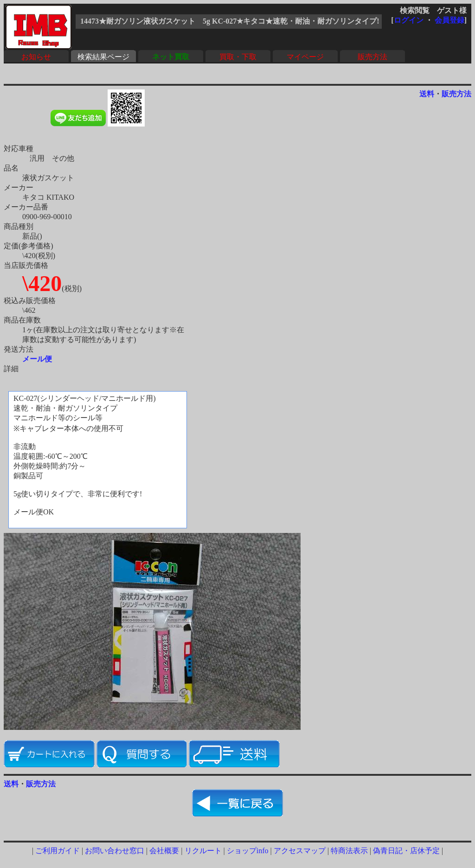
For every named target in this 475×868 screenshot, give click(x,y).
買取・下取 (238, 57)
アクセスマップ (300, 851)
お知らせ (36, 57)
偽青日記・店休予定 (406, 851)
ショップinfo (248, 851)
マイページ (305, 57)
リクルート (203, 851)
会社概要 (164, 851)
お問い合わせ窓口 (115, 851)
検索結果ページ (103, 57)
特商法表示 (349, 851)
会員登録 (449, 20)
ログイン (409, 20)
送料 (427, 94)
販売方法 (372, 57)
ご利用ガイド (58, 851)
